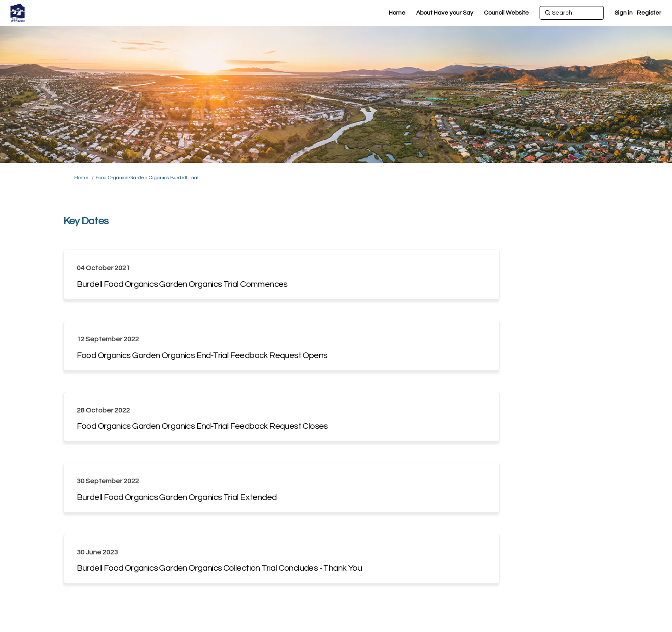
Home (81, 178)
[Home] (397, 13)
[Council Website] (506, 13)
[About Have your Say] (445, 13)
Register (649, 13)
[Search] (572, 13)
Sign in (624, 13)
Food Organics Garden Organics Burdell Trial (147, 178)
